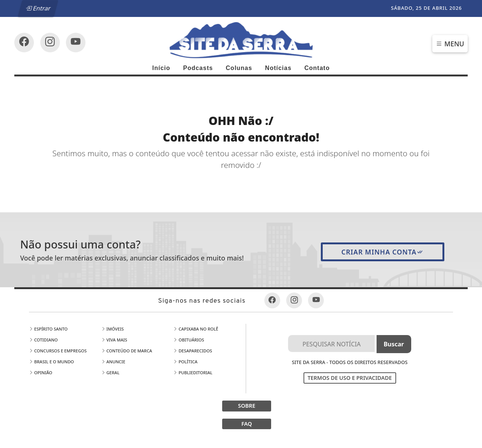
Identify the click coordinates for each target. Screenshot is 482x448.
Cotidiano (43, 340)
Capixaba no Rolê (196, 329)
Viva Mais (114, 340)
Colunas (239, 68)
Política (185, 362)
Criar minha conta (383, 252)
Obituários (189, 340)
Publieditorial (193, 373)
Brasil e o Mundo (52, 362)
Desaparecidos (193, 351)
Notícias (278, 68)
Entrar (38, 8)
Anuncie (113, 362)
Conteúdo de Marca (127, 351)
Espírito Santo (48, 329)
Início (161, 68)
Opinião (41, 373)
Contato (317, 68)
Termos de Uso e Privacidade (350, 378)
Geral (111, 373)
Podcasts (198, 68)
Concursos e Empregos (58, 351)
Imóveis (113, 329)
